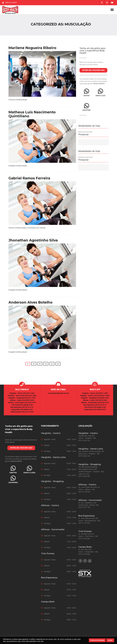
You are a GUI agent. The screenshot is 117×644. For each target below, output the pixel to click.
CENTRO (86, 96)
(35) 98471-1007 (102, 394)
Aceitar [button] (110, 640)
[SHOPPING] (86, 107)
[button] (112, 10)
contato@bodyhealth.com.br (58, 394)
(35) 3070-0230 (28, 401)
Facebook (80, 562)
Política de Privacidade (97, 640)
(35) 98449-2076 (103, 399)
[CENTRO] (86, 92)
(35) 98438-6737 (26, 410)
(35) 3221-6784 (29, 394)
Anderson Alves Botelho (31, 303)
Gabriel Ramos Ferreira (29, 179)
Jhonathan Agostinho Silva (33, 241)
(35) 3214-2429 (31, 396)
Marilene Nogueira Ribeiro (32, 49)
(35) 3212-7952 (30, 399)
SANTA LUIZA (100, 96)
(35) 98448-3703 (26, 406)
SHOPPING (86, 111)
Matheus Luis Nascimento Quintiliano (32, 115)
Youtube (90, 562)
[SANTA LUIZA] (100, 92)
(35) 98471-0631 (104, 396)
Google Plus (85, 562)
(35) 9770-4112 (28, 408)
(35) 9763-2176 (30, 403)
